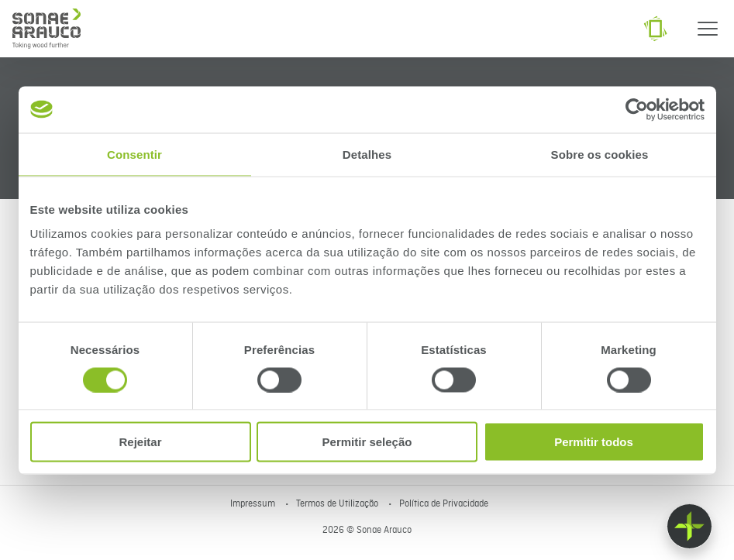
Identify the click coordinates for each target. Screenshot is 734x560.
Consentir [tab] (134, 154)
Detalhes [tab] (367, 154)
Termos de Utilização (338, 504)
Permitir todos (594, 442)
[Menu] (708, 29)
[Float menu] (689, 526)
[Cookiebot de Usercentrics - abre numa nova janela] (637, 109)
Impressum (254, 504)
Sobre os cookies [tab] (600, 154)
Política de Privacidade (444, 504)
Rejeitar (140, 442)
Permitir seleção (367, 442)
